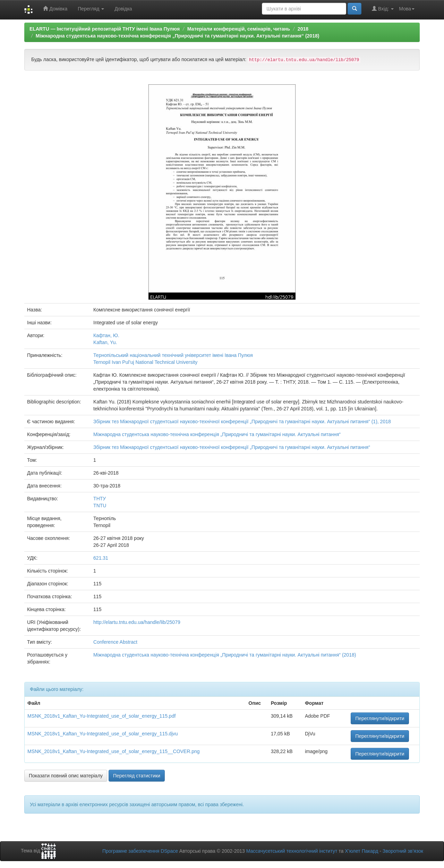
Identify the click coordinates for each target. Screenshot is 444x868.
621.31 (101, 558)
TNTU (100, 506)
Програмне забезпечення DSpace (140, 851)
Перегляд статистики (137, 776)
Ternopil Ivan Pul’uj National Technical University (145, 362)
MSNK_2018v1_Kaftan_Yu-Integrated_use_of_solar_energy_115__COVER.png (114, 751)
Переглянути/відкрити (380, 718)
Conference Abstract (115, 642)
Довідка (123, 9)
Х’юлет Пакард (361, 851)
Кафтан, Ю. (106, 335)
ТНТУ (100, 499)
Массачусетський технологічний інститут (292, 851)
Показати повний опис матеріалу (66, 776)
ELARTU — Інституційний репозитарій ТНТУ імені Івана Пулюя (105, 29)
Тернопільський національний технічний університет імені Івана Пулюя (173, 355)
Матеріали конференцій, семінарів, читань (239, 29)
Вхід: (383, 9)
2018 (303, 29)
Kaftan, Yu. (105, 342)
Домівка (55, 9)
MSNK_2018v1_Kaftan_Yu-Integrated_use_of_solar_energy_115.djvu (103, 734)
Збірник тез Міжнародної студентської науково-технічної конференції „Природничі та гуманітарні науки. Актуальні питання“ (232, 447)
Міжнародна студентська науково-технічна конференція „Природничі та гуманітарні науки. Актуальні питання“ (217, 434)
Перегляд (91, 9)
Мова (407, 9)
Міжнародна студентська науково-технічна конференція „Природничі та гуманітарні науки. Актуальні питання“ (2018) (178, 36)
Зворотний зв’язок (403, 851)
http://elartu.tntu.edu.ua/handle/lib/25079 (137, 622)
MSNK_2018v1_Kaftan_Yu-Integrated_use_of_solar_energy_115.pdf (101, 716)
